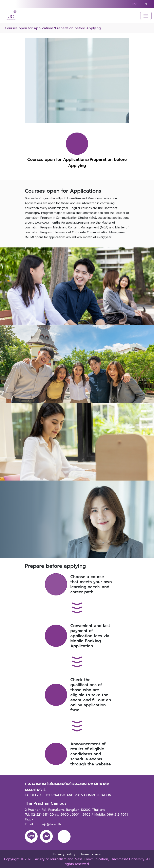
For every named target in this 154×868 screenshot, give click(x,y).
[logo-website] (12, 16)
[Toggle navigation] (146, 16)
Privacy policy (64, 854)
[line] (31, 836)
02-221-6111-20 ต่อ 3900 (50, 815)
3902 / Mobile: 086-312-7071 (105, 815)
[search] (152, 4)
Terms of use (91, 854)
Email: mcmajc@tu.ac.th (43, 824)
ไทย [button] (135, 4)
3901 (76, 815)
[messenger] (46, 836)
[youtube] (64, 836)
